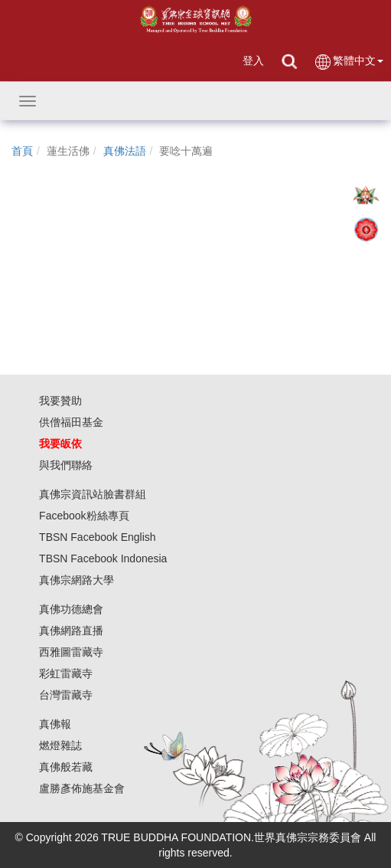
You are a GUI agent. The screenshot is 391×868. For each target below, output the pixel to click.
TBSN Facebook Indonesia (103, 558)
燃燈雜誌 (60, 745)
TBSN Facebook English (98, 537)
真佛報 (55, 724)
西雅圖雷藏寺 (71, 652)
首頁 (22, 151)
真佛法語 (125, 151)
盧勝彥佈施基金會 (82, 788)
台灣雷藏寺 (66, 695)
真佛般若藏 (66, 767)
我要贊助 (60, 401)
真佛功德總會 (71, 609)
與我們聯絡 (66, 465)
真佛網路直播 (71, 631)
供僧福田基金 (71, 422)
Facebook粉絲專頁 (84, 516)
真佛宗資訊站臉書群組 (93, 494)
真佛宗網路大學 (77, 580)
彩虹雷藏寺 (66, 673)
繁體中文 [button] (349, 62)
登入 (253, 61)
